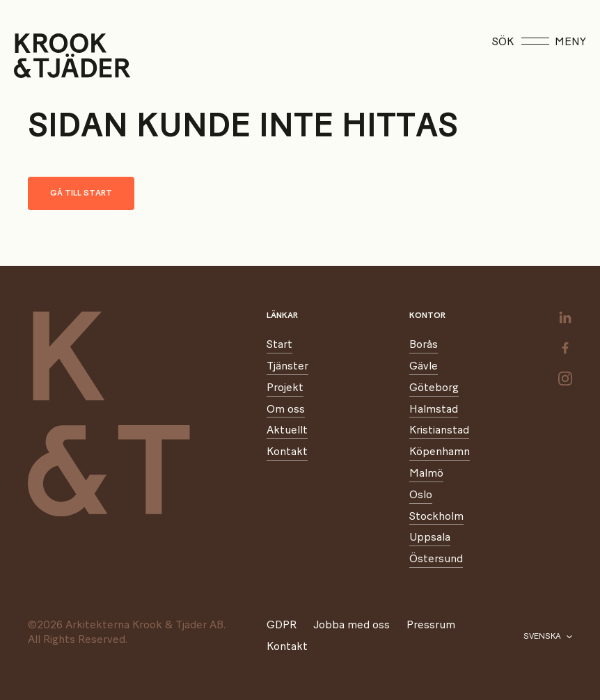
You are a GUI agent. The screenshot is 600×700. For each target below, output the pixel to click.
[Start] (32, 56)
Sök (503, 42)
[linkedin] (565, 317)
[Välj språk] (548, 637)
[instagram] (565, 379)
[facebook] (565, 348)
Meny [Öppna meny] (554, 42)
